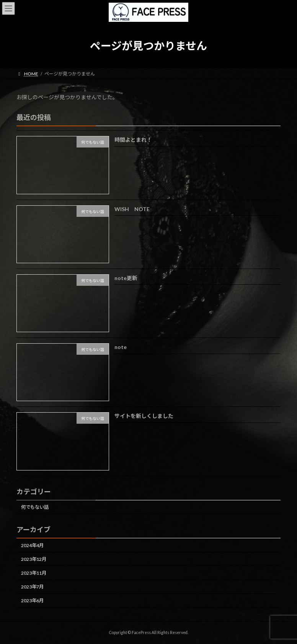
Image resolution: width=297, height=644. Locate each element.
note (121, 347)
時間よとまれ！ (133, 140)
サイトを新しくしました (144, 416)
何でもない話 (35, 507)
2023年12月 (34, 559)
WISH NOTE (132, 209)
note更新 (126, 278)
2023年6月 (32, 601)
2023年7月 (32, 587)
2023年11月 (34, 573)
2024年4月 (32, 545)
